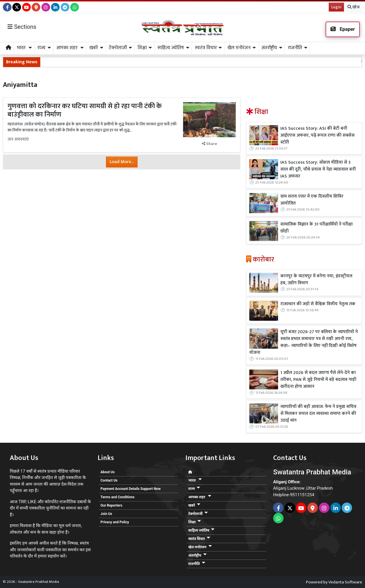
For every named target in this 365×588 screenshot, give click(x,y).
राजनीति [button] (295, 48)
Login (336, 7)
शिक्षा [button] (142, 48)
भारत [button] (22, 48)
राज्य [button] (41, 48)
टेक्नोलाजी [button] (118, 48)
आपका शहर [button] (68, 48)
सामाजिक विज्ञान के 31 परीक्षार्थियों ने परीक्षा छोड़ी (316, 228)
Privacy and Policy (115, 522)
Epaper (343, 29)
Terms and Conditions (117, 497)
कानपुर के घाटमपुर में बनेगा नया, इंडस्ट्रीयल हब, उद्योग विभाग (316, 280)
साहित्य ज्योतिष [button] (171, 48)
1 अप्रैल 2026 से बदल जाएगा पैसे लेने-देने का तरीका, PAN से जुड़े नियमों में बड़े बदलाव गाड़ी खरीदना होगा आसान (318, 380)
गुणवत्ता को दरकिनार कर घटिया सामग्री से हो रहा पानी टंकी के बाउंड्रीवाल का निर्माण (85, 110)
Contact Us (109, 480)
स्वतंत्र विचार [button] (206, 48)
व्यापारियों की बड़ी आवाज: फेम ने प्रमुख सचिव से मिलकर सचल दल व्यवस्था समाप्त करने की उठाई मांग (318, 414)
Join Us (106, 514)
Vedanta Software (345, 582)
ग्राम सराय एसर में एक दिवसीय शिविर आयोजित (312, 200)
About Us (108, 472)
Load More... (122, 162)
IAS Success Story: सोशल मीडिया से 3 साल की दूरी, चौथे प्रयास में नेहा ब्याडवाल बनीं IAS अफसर (318, 169)
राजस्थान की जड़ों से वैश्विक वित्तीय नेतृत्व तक (318, 304)
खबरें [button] (94, 48)
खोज (353, 7)
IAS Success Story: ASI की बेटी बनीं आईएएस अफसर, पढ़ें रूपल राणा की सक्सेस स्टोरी (318, 135)
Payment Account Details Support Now (131, 489)
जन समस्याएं (18, 140)
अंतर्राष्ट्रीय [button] (269, 48)
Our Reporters (111, 505)
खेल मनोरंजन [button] (239, 48)
